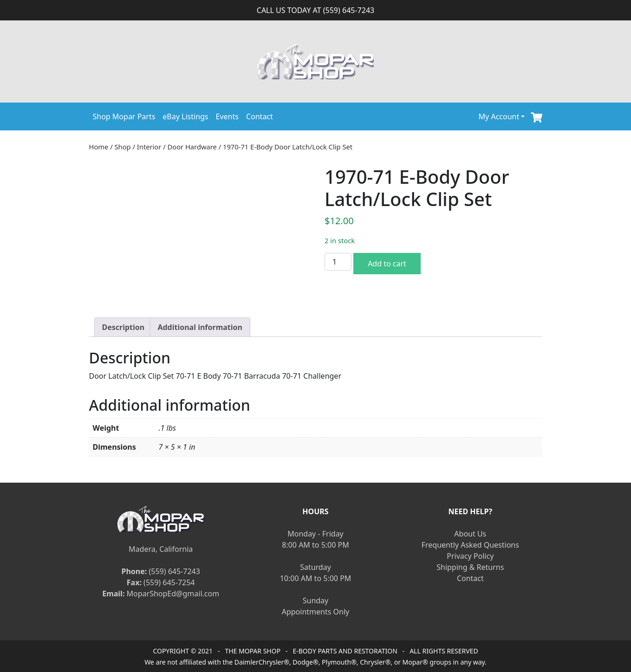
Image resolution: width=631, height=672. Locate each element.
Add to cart (387, 264)
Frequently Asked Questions (470, 545)
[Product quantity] (338, 262)
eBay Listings (185, 116)
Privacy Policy (470, 556)
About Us (470, 534)
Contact (260, 116)
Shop (123, 147)
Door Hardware (192, 147)
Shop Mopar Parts (124, 116)
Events (227, 116)
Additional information (200, 327)
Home (99, 147)
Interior (149, 147)
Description (124, 327)
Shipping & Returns (470, 567)
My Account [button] (499, 116)
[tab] (124, 327)
